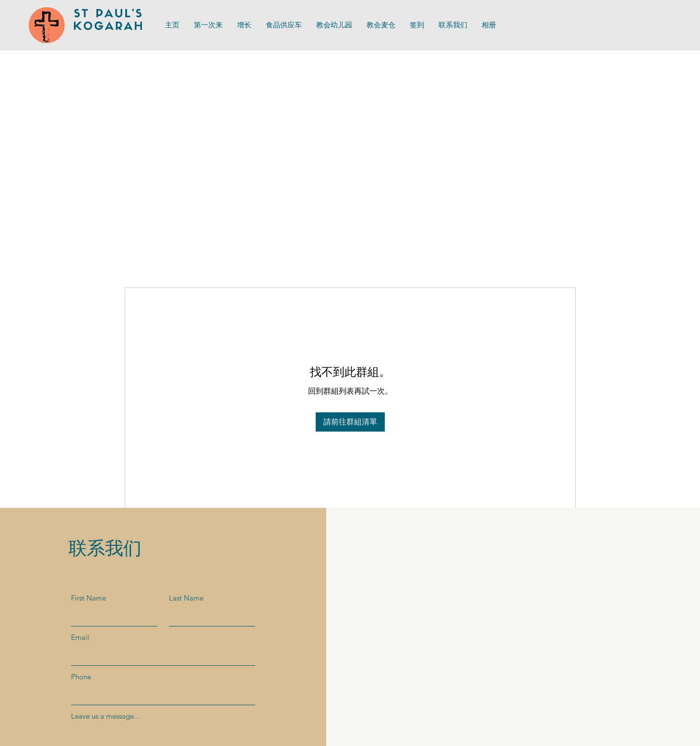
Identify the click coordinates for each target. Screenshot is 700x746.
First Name (89, 598)
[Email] (160, 656)
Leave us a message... (105, 716)
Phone (81, 677)
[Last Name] (209, 616)
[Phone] (160, 695)
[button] (284, 25)
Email (80, 637)
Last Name (186, 598)
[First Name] (111, 616)
